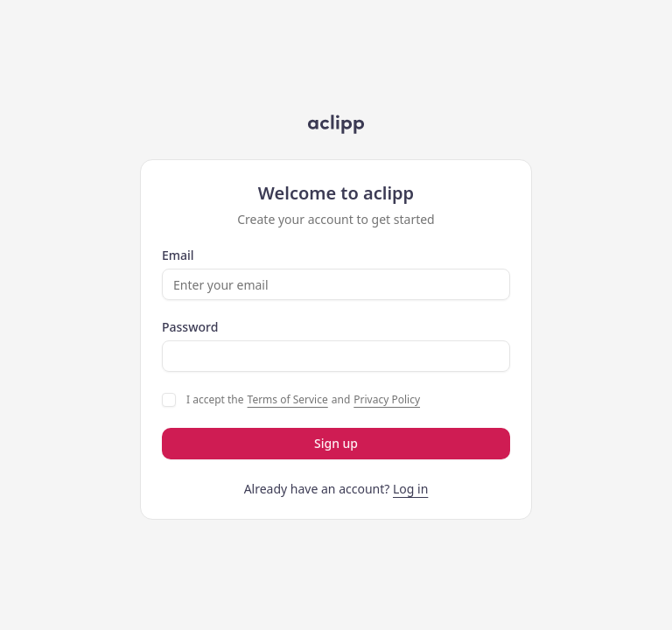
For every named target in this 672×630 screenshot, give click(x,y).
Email (178, 255)
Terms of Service (288, 400)
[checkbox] (169, 400)
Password (190, 327)
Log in (410, 489)
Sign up (336, 443)
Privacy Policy (387, 400)
